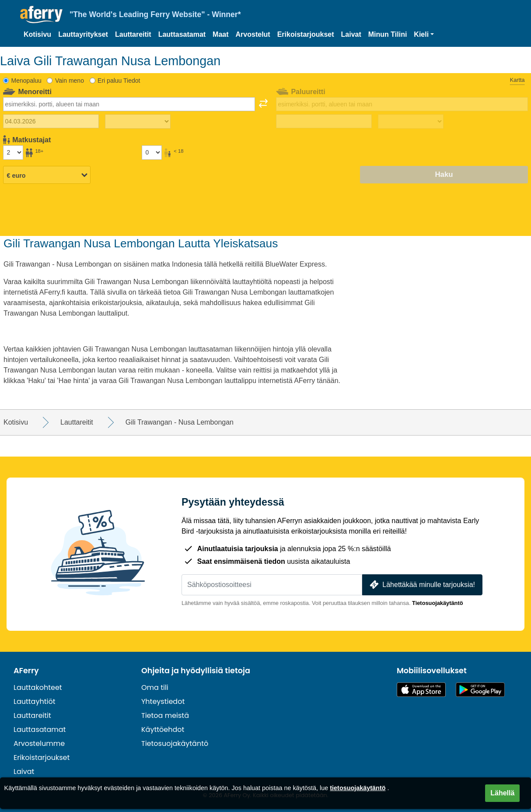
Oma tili (155, 687)
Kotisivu (37, 34)
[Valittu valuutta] (47, 175)
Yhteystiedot (163, 701)
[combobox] (129, 104)
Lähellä (502, 793)
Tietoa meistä (165, 715)
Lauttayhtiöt (35, 701)
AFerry (26, 671)
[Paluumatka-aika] (411, 122)
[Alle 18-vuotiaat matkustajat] (152, 152)
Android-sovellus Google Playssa (480, 690)
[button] (424, 35)
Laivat (351, 34)
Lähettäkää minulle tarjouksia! (421, 585)
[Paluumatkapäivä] (324, 121)
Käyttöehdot (163, 729)
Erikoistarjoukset (306, 34)
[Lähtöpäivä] (51, 121)
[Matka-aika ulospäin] (138, 122)
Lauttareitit (133, 34)
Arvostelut (253, 34)
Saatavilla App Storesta (421, 690)
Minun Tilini (388, 34)
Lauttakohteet (38, 687)
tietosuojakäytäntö (358, 788)
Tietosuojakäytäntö (437, 603)
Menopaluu (26, 81)
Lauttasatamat (182, 34)
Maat (220, 34)
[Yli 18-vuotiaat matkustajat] (13, 152)
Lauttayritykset (83, 34)
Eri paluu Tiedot (119, 81)
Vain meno (70, 81)
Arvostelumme (39, 743)
